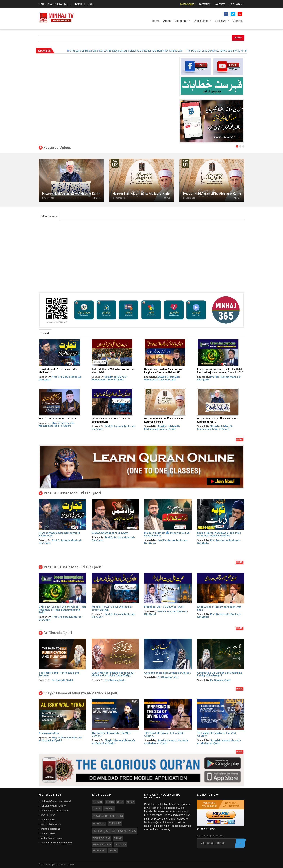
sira (120, 802)
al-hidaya (99, 824)
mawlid (115, 823)
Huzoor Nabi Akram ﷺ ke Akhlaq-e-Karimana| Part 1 (220, 193)
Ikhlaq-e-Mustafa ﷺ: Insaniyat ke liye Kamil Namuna (167, 534)
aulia (113, 851)
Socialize (221, 21)
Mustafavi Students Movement (56, 843)
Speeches (181, 21)
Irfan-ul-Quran (48, 815)
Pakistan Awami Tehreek (53, 806)
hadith (110, 802)
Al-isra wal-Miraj (49, 733)
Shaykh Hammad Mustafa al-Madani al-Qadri (60, 739)
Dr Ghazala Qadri (62, 680)
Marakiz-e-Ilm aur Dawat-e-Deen (57, 418)
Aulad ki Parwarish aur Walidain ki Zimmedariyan (112, 608)
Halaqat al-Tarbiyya (114, 831)
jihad (118, 838)
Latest (45, 333)
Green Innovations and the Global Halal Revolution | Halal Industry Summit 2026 (62, 609)
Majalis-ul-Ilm (108, 816)
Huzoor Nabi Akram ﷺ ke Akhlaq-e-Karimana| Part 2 (149, 193)
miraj (109, 808)
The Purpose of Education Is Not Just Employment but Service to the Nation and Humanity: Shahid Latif (129, 51)
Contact (238, 21)
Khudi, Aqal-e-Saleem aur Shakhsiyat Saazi (219, 608)
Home (156, 21)
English (78, 4)
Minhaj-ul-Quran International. (61, 865)
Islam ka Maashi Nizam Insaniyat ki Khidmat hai (59, 534)
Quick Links (201, 21)
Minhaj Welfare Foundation (54, 810)
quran (97, 802)
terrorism (101, 838)
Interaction (204, 4)
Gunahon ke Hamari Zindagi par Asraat (167, 673)
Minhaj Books (47, 820)
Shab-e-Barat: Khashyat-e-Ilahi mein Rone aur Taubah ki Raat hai (219, 534)
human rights (102, 845)
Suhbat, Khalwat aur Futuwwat (110, 533)
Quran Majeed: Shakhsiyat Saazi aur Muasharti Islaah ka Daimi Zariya (113, 674)
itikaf (97, 809)
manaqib (121, 845)
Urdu (90, 4)
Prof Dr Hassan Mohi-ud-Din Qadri (60, 378)
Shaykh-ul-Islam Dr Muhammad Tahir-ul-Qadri (109, 378)
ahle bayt (99, 851)
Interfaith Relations (50, 829)
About (167, 21)
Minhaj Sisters (48, 833)
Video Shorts (49, 216)
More (240, 439)
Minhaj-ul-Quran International (56, 801)
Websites (220, 4)
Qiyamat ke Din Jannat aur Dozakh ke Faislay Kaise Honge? (220, 674)
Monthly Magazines (51, 824)
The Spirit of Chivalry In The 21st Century (111, 734)
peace (130, 802)
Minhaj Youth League (51, 838)
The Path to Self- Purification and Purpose (59, 674)
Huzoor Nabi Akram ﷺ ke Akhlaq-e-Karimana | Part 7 (79, 193)
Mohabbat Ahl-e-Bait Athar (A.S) (164, 607)
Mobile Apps (187, 4)
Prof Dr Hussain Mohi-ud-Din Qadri (219, 378)
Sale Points (235, 4)
